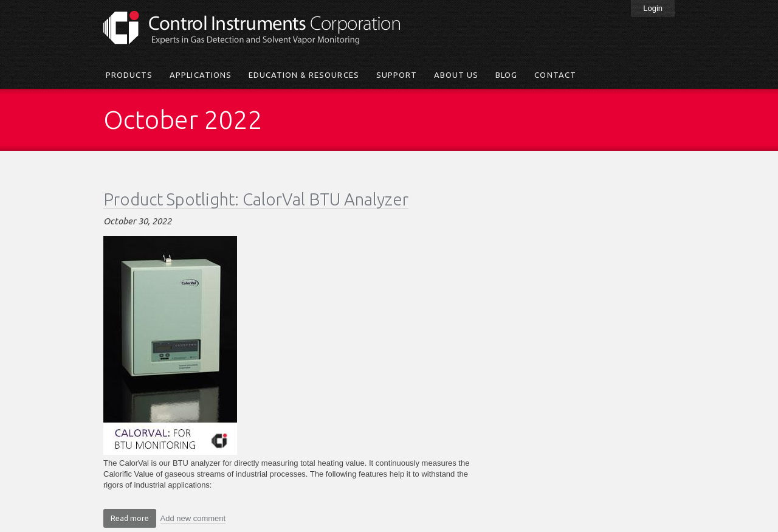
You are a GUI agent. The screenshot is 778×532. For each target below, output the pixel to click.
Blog (506, 75)
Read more (133, 520)
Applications (200, 75)
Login (653, 8)
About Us (456, 75)
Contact (555, 75)
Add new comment (193, 518)
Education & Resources (304, 75)
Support (397, 75)
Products (129, 75)
